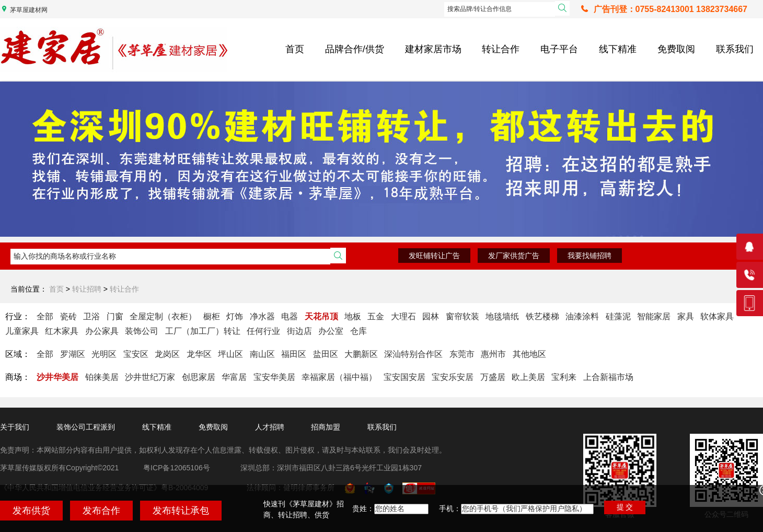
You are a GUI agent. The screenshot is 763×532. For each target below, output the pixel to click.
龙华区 (199, 354)
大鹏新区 (361, 354)
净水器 (262, 316)
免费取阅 (676, 49)
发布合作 (101, 511)
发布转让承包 (181, 511)
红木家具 (62, 331)
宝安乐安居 (453, 377)
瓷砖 (68, 316)
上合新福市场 (608, 377)
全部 (45, 316)
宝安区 (136, 354)
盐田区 (326, 354)
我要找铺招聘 (589, 256)
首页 (295, 49)
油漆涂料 (582, 316)
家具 (686, 316)
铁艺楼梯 (542, 316)
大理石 (403, 316)
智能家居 (654, 316)
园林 (431, 316)
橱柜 (212, 316)
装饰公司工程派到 (86, 427)
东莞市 (462, 354)
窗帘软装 (463, 316)
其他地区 (529, 354)
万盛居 (493, 377)
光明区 (104, 354)
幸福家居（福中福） (339, 377)
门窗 (115, 316)
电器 (290, 316)
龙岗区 (167, 354)
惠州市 (493, 354)
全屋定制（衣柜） (163, 316)
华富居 (234, 377)
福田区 (294, 354)
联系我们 (735, 49)
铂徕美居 (102, 377)
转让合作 (501, 49)
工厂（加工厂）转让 (203, 331)
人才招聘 (270, 427)
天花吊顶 (321, 316)
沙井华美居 (57, 377)
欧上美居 (528, 377)
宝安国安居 (404, 377)
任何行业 (263, 331)
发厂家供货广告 (514, 256)
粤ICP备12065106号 (177, 468)
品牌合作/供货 (355, 49)
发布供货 (31, 511)
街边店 (299, 331)
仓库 (359, 331)
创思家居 (199, 377)
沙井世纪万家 (150, 377)
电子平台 (559, 49)
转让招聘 (87, 289)
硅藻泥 (618, 316)
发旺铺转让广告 (434, 256)
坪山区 (230, 354)
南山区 (262, 354)
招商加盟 (326, 427)
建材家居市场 (433, 49)
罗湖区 (73, 354)
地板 (353, 316)
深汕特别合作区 (413, 354)
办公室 (331, 331)
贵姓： (363, 508)
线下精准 (618, 49)
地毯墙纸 (502, 316)
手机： (450, 508)
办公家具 (102, 331)
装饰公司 (142, 331)
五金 (376, 316)
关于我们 (15, 427)
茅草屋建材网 (29, 10)
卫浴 (91, 316)
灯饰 (235, 316)
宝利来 (564, 377)
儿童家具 (22, 331)
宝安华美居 (274, 377)
